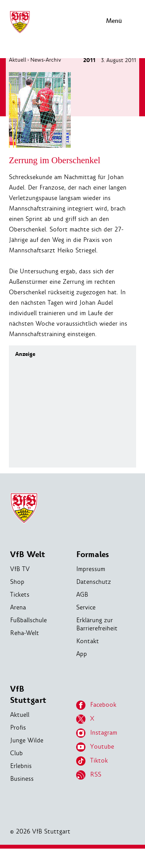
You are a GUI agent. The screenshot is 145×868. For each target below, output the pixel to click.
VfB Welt (28, 555)
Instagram (97, 733)
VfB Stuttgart (28, 695)
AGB (82, 594)
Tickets (20, 594)
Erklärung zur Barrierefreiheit (97, 624)
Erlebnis (21, 766)
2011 (89, 60)
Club (16, 753)
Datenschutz (94, 582)
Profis (18, 727)
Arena (18, 607)
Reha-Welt (25, 633)
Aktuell (18, 60)
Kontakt (88, 641)
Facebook (96, 705)
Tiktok (92, 761)
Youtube (95, 747)
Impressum (91, 569)
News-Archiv (46, 60)
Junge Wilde (27, 740)
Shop (17, 582)
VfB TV (20, 569)
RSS (89, 775)
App (82, 654)
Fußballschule (28, 620)
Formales (93, 555)
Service (86, 607)
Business (22, 779)
